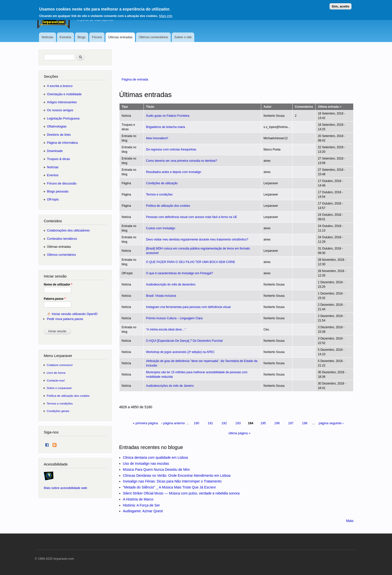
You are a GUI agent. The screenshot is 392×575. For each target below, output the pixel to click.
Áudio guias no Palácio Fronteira (168, 116)
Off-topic (53, 199)
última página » (239, 433)
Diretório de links (59, 135)
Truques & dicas (58, 159)
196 (277, 423)
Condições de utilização (162, 183)
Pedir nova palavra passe (65, 319)
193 (238, 423)
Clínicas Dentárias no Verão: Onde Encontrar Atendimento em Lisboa (177, 475)
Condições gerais (58, 411)
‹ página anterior (173, 423)
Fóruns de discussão (62, 183)
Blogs (82, 37)
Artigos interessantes (62, 102)
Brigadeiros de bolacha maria (165, 127)
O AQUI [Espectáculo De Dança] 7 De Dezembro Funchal (184, 341)
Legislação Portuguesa (63, 118)
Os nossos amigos (60, 110)
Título (150, 107)
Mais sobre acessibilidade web (65, 488)
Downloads (55, 151)
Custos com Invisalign (161, 228)
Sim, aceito (340, 4)
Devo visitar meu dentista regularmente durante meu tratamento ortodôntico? (197, 239)
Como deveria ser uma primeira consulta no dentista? (181, 161)
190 (196, 423)
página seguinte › (331, 423)
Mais (350, 521)
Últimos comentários (153, 37)
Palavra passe (55, 299)
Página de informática (62, 143)
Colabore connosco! (60, 365)
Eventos (65, 37)
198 (305, 423)
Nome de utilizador (58, 284)
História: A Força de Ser (141, 505)
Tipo (125, 107)
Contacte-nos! (56, 380)
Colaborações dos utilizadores (68, 230)
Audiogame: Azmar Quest (143, 511)
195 (263, 423)
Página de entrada (135, 79)
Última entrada (330, 107)
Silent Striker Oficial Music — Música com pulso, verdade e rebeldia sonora (181, 493)
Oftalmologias (57, 126)
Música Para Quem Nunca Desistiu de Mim (156, 469)
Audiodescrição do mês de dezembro (171, 284)
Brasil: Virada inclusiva (161, 296)
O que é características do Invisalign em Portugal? (179, 273)
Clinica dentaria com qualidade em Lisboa (155, 457)
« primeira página (145, 423)
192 (224, 423)
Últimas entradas (120, 37)
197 (291, 423)
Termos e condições (159, 194)
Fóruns (97, 37)
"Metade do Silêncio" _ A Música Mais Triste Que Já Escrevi (169, 487)
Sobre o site (183, 37)
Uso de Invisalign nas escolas (146, 463)
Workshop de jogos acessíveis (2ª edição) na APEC (180, 352)
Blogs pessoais (58, 191)
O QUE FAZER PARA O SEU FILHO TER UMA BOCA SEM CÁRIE (191, 262)
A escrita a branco (60, 86)
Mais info (166, 14)
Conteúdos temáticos (62, 239)
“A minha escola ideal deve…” (166, 329)
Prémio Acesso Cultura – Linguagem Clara (174, 318)
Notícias (47, 37)
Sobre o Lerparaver (59, 388)
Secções (51, 76)
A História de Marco (138, 499)
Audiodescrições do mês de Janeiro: (170, 386)
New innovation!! (157, 138)
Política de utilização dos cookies (168, 206)
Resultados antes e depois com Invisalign (174, 172)
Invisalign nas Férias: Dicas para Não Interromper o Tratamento (172, 481)
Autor (267, 107)
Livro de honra (56, 373)
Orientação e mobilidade (64, 94)
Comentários (304, 107)
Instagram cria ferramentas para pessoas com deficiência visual (188, 307)
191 (210, 423)
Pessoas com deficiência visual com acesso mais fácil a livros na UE (191, 217)
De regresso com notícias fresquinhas (171, 149)
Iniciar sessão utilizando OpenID (75, 314)
